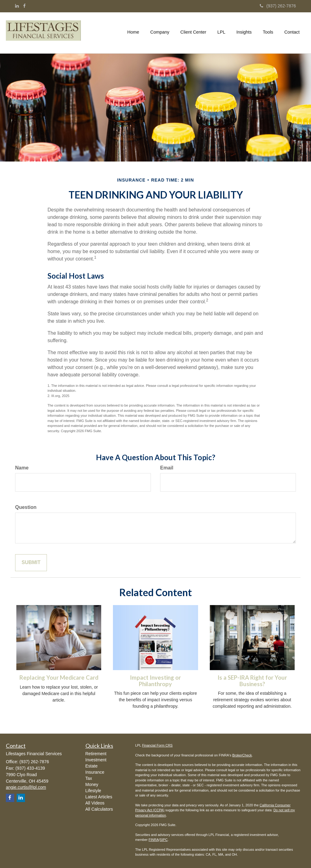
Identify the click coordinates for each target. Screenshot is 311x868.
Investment (96, 760)
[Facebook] (24, 6)
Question (26, 507)
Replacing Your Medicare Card (59, 678)
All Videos (95, 803)
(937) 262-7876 (278, 6)
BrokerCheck (242, 755)
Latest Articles (99, 797)
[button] (160, 32)
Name (22, 468)
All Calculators (99, 809)
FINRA (154, 840)
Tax (89, 778)
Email (167, 468)
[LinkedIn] (17, 6)
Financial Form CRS (157, 745)
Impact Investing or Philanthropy (155, 681)
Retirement (96, 754)
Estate (92, 766)
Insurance (95, 772)
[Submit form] (31, 563)
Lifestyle (93, 791)
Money (92, 784)
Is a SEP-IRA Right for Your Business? (252, 681)
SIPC (164, 840)
